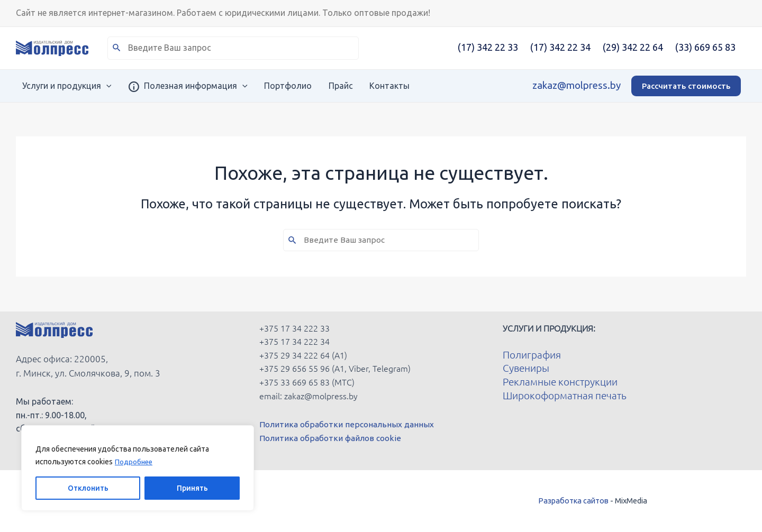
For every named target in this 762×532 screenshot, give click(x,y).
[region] (138, 468)
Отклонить (88, 488)
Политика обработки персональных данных (348, 424)
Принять (192, 488)
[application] (100, 86)
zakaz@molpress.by (577, 85)
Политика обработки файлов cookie (332, 438)
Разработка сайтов (573, 501)
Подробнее (135, 462)
